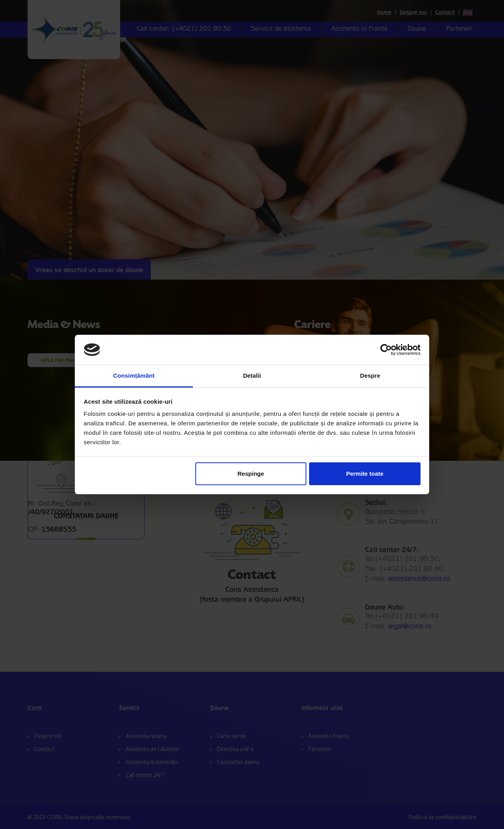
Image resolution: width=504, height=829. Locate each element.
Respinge (251, 474)
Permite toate (365, 474)
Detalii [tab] (252, 376)
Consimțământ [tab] (134, 376)
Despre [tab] (370, 376)
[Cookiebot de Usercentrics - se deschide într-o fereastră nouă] (386, 350)
